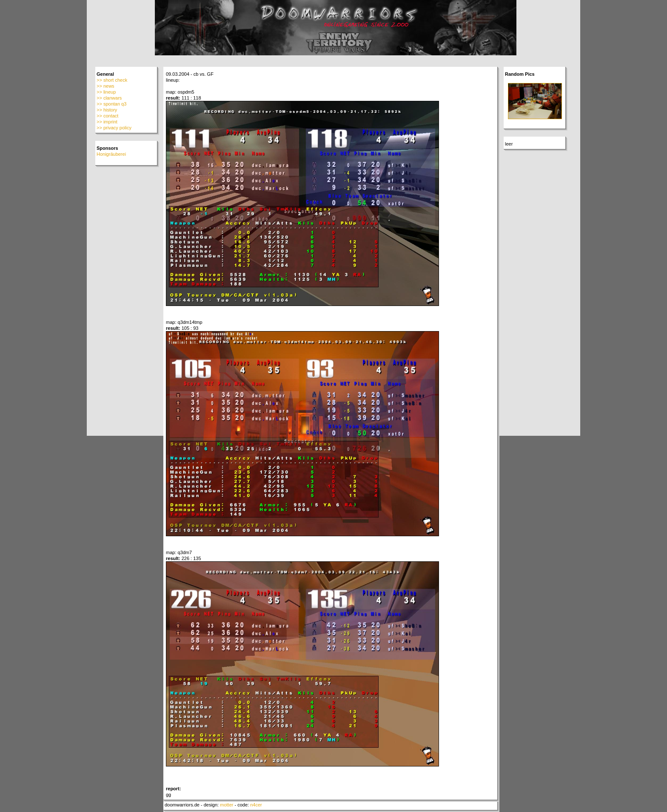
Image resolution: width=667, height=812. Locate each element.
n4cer (256, 805)
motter (227, 805)
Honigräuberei (111, 154)
